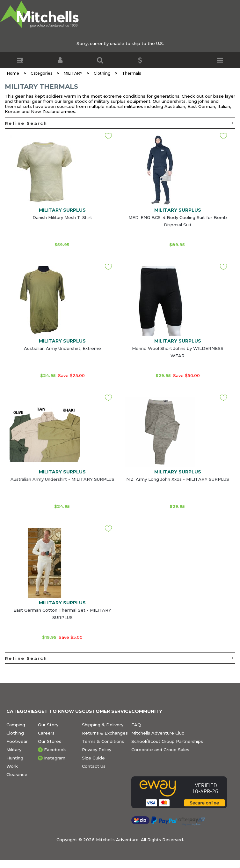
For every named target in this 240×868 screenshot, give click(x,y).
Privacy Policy (97, 750)
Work (12, 766)
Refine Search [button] (119, 123)
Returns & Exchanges (105, 733)
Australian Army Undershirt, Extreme (62, 348)
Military (14, 750)
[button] (20, 60)
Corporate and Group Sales (160, 750)
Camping (16, 725)
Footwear (17, 741)
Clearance (17, 774)
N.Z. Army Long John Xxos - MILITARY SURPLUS (178, 479)
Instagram (55, 758)
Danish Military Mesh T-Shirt (62, 217)
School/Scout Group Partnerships (167, 741)
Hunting (15, 758)
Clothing (102, 73)
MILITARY (73, 73)
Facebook (55, 750)
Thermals (131, 73)
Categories (41, 73)
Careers (46, 733)
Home (13, 73)
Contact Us (94, 766)
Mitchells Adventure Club (158, 733)
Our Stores (50, 741)
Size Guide (93, 758)
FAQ (136, 725)
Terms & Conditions (103, 741)
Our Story (48, 725)
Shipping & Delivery (103, 725)
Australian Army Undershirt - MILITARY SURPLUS (62, 479)
